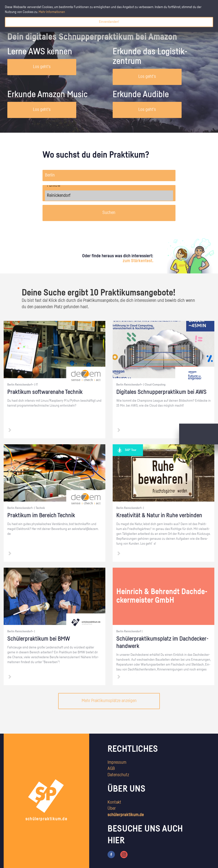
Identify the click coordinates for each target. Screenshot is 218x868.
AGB (111, 769)
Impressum (117, 762)
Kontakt (114, 802)
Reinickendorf (109, 196)
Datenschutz (118, 775)
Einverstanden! (109, 22)
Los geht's (42, 67)
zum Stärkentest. (138, 261)
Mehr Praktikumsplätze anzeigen (109, 701)
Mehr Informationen (52, 12)
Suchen (109, 213)
